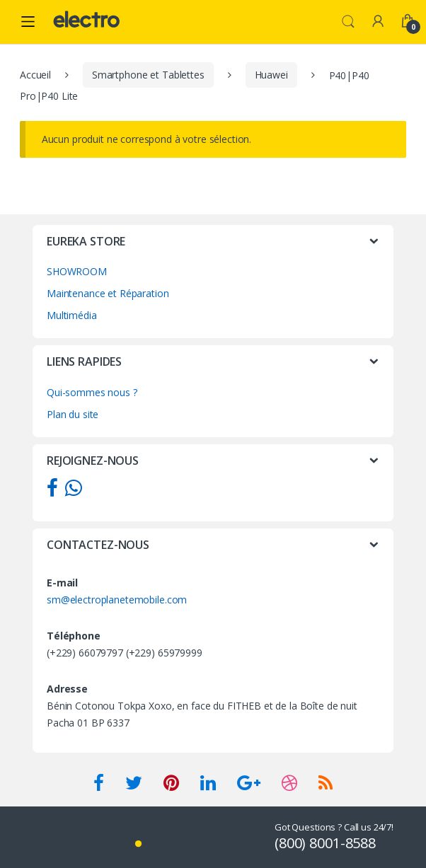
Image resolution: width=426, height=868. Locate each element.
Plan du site (73, 414)
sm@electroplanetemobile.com (117, 600)
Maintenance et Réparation (108, 293)
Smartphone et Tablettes (148, 75)
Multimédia (72, 315)
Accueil (35, 75)
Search (348, 22)
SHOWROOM (77, 271)
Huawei (271, 75)
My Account (378, 22)
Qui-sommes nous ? (92, 392)
